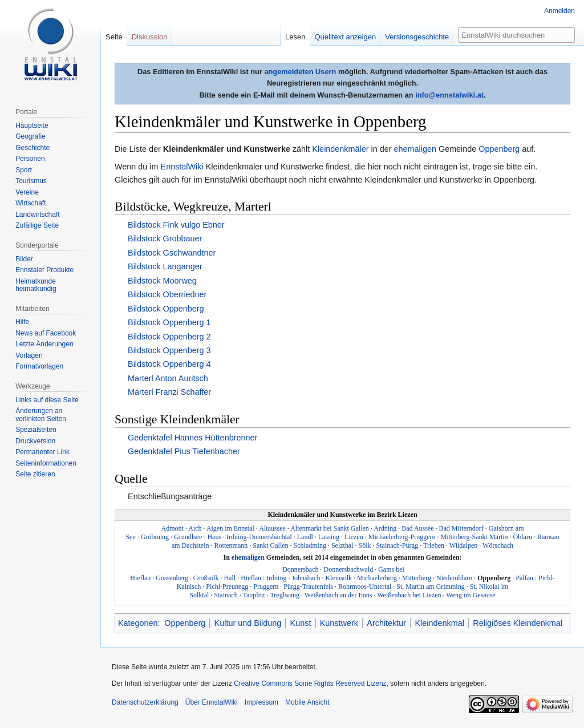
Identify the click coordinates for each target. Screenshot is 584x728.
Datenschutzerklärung (145, 702)
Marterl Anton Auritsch (168, 378)
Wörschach (498, 545)
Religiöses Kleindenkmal (518, 623)
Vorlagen (29, 355)
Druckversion (35, 441)
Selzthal (342, 545)
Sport (24, 170)
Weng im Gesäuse (471, 595)
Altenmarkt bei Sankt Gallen (330, 528)
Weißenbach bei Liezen (409, 595)
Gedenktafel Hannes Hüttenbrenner (192, 438)
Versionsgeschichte (417, 37)
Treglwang (285, 595)
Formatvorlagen (39, 366)
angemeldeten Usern (300, 72)
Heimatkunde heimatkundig (36, 285)
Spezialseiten (36, 430)
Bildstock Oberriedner (167, 294)
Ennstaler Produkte (44, 270)
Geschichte (33, 148)
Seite (114, 37)
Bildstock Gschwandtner (172, 253)
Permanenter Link (42, 452)
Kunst (301, 623)
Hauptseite (32, 126)
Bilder (24, 259)
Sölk (365, 545)
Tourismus (31, 181)
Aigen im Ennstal (230, 528)
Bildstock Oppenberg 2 (169, 337)
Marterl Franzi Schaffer (169, 392)
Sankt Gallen (270, 545)
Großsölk (206, 578)
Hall (230, 578)
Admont (173, 528)
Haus (214, 537)
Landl (305, 537)
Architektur (386, 623)
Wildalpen (464, 545)
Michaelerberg (377, 578)
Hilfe (22, 322)
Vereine (27, 192)
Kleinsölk (338, 578)
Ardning (385, 528)
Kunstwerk (339, 623)
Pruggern (266, 587)
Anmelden (559, 11)
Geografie (31, 136)
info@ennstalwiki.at (449, 95)
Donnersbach (300, 569)
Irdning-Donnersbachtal (259, 537)
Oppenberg (499, 149)
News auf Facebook (46, 333)
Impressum (261, 702)
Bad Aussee (417, 528)
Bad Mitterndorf (461, 528)
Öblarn (523, 537)
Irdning (276, 578)
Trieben (434, 545)
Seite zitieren (35, 474)
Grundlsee (188, 537)
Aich (195, 528)
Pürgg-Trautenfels (308, 587)
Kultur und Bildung (248, 623)
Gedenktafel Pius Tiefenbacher (184, 451)
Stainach (226, 595)
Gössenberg (172, 578)
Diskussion (150, 37)
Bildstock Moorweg (162, 281)
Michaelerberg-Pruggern (402, 537)
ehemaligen (415, 149)
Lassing (329, 537)
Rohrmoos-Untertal (365, 587)
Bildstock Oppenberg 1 (169, 322)
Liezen (354, 537)
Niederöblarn (454, 578)
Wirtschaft (31, 203)
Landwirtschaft (37, 215)
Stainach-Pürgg (398, 545)
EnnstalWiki (182, 167)
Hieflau (251, 578)
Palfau (524, 578)
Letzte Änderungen (44, 344)
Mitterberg (417, 578)
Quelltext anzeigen (346, 37)
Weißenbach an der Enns (338, 595)
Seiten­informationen (46, 463)
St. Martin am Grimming (430, 587)
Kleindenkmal (439, 623)
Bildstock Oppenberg (166, 309)
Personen (30, 159)
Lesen (295, 37)
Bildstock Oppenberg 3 (169, 350)
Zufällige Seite (37, 225)
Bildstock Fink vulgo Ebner (176, 225)
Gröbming (155, 537)
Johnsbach (306, 578)
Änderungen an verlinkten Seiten (41, 415)
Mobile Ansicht (307, 702)
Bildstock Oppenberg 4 (169, 364)
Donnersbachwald (349, 569)
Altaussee (272, 528)
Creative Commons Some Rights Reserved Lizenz (310, 683)
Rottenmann (231, 545)
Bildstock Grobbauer (165, 238)
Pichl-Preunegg (227, 587)
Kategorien (138, 623)
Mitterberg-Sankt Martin (474, 537)
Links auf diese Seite (47, 400)
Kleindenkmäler (340, 149)
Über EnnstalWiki (212, 702)
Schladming (310, 545)
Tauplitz (254, 595)
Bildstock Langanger (165, 266)
